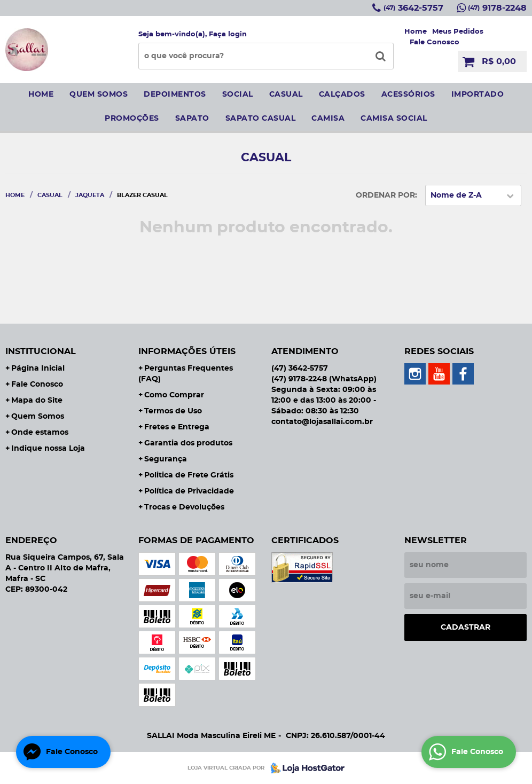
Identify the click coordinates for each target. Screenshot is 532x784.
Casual (286, 95)
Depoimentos (175, 95)
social (238, 95)
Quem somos (99, 95)
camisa (328, 119)
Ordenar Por (385, 195)
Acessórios (408, 95)
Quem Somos (38, 417)
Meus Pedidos (458, 32)
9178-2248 (497, 8)
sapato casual (261, 119)
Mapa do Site (37, 401)
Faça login (228, 34)
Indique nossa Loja (48, 449)
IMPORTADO (478, 95)
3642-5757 (413, 8)
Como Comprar (174, 395)
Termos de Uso (173, 411)
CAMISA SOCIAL (394, 119)
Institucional (41, 351)
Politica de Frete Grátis (189, 475)
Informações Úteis (187, 351)
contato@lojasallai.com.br (322, 422)
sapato (192, 119)
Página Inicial (38, 369)
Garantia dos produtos (188, 443)
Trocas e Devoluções (184, 507)
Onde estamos (40, 433)
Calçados (342, 95)
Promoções (132, 119)
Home (416, 32)
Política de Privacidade (189, 491)
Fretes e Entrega (177, 427)
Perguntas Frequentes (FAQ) (186, 374)
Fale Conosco (435, 42)
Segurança (166, 459)
